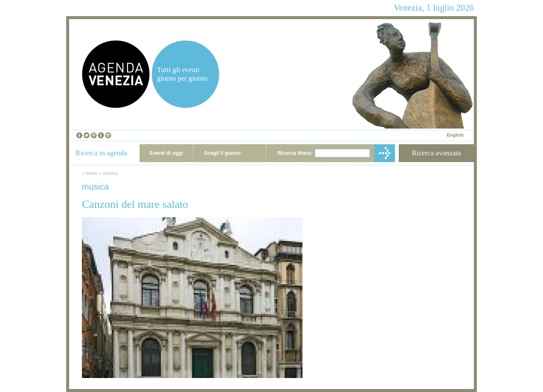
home (92, 173)
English (455, 135)
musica (110, 173)
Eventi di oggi (167, 153)
